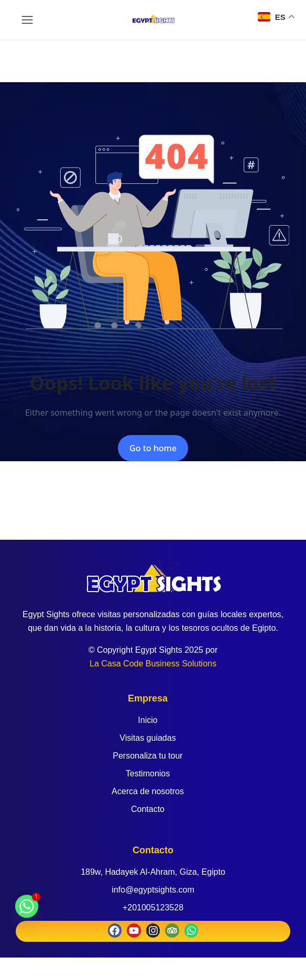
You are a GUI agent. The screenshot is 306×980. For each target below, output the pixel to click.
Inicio (147, 720)
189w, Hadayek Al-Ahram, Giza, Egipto (153, 872)
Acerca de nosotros (148, 791)
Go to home (153, 448)
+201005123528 (153, 907)
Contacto (148, 809)
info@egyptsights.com (153, 890)
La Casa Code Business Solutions (153, 664)
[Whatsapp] (27, 911)
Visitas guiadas (147, 738)
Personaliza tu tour (147, 756)
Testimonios (148, 773)
